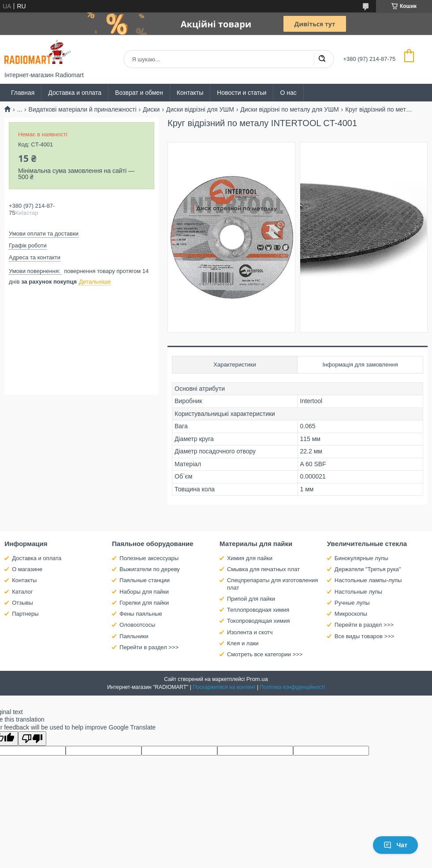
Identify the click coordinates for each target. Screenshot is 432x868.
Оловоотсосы (137, 625)
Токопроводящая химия (259, 621)
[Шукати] (322, 59)
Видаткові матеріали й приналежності (83, 109)
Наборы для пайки (144, 592)
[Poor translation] (32, 739)
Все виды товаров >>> (365, 636)
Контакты (190, 93)
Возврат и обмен (139, 93)
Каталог (22, 592)
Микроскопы (351, 614)
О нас (288, 93)
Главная (23, 93)
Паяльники (134, 636)
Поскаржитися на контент (224, 687)
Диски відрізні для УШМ (200, 109)
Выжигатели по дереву (150, 569)
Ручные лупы (352, 603)
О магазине (27, 569)
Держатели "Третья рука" (368, 569)
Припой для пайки (251, 599)
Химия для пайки (250, 558)
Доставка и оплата (75, 93)
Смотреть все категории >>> (265, 654)
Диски (151, 109)
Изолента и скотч (250, 632)
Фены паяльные (141, 614)
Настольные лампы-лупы (368, 580)
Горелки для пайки (144, 603)
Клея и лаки (243, 643)
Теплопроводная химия (258, 610)
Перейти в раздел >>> (149, 647)
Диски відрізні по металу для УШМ (289, 109)
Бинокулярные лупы (361, 558)
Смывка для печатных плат (263, 569)
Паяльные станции (145, 580)
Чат (395, 845)
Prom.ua (257, 679)
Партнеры (25, 614)
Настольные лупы (358, 592)
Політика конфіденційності (292, 687)
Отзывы (22, 603)
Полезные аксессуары (149, 558)
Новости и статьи (242, 93)
